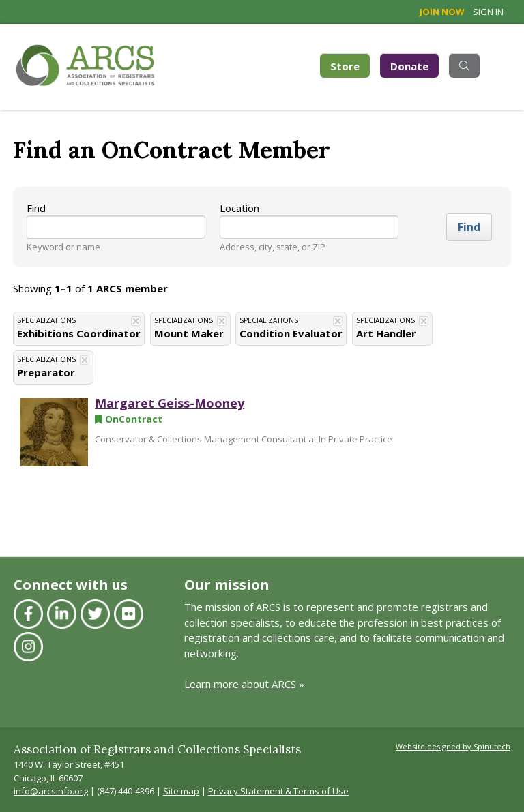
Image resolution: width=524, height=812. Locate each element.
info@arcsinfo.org (51, 791)
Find (36, 208)
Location (239, 208)
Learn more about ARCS (240, 684)
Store (350, 65)
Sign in (488, 12)
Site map (181, 791)
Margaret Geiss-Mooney (170, 403)
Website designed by (453, 746)
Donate (409, 66)
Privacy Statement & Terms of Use (278, 791)
